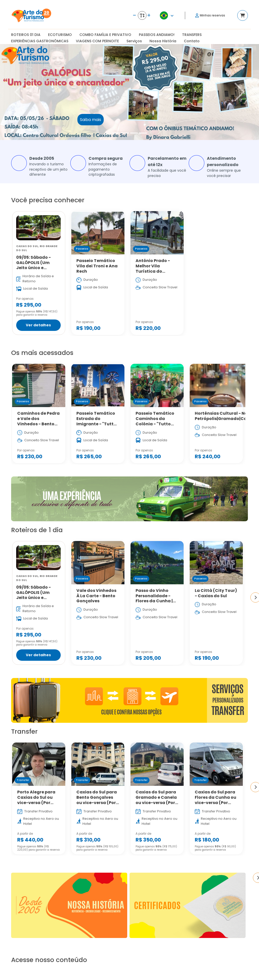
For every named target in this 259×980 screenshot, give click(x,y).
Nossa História (163, 41)
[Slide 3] (134, 133)
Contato (192, 41)
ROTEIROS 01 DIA (26, 35)
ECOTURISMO (60, 35)
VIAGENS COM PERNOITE (97, 41)
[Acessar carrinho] (243, 15)
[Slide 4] (143, 133)
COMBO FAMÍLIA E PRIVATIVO (105, 35)
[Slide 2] (125, 133)
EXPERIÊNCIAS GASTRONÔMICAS (40, 41)
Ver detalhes (38, 325)
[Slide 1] (116, 133)
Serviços (134, 41)
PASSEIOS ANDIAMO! (157, 35)
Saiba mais (91, 120)
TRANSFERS (192, 35)
